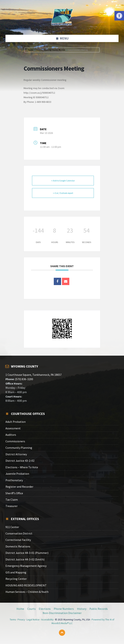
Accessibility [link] (47, 620)
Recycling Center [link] (16, 579)
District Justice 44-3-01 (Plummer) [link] (27, 553)
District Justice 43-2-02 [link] (20, 461)
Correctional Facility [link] (18, 540)
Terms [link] (13, 620)
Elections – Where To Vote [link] (22, 467)
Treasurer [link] (12, 506)
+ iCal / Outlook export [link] (63, 193)
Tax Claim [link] (12, 500)
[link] (119, 16)
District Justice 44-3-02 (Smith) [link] (25, 559)
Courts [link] (31, 609)
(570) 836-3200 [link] (24, 379)
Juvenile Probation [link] (17, 474)
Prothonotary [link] (14, 480)
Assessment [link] (13, 428)
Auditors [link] (11, 435)
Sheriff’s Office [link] (14, 493)
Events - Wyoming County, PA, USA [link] (51, 50)
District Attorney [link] (16, 454)
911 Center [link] (12, 527)
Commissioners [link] (15, 441)
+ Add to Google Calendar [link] (63, 181)
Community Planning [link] (19, 448)
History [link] (82, 609)
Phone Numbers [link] (64, 609)
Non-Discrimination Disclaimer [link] (62, 613)
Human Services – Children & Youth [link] (27, 592)
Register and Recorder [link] (19, 487)
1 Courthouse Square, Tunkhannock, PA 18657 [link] (34, 375)
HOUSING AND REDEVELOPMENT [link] (26, 585)
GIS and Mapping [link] (16, 572)
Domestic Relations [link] (18, 546)
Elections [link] (45, 609)
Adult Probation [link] (16, 422)
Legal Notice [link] (33, 620)
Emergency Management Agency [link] (26, 566)
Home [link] (31, 50)
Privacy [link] (21, 620)
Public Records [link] (99, 609)
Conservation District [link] (19, 533)
